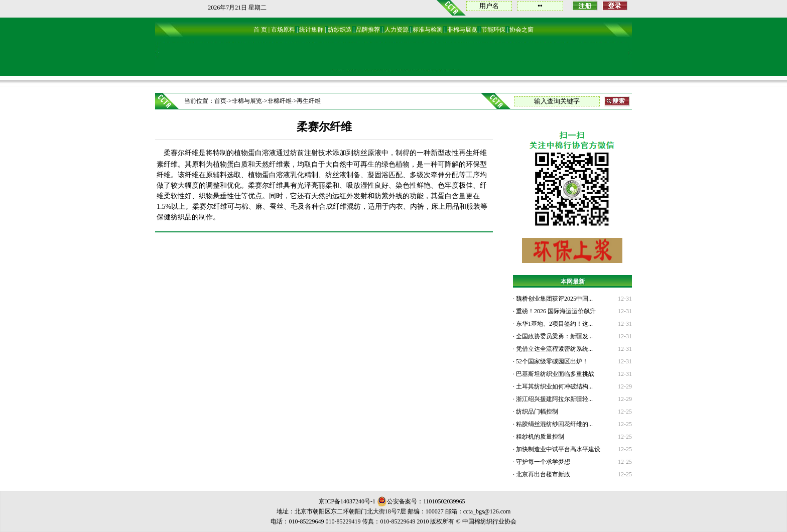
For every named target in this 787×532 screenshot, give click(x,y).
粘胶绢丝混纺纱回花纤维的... (554, 424)
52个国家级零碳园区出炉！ (551, 361)
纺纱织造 (340, 30)
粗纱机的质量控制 (539, 437)
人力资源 (397, 30)
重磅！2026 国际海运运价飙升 (555, 311)
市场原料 (283, 30)
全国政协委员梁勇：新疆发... (554, 336)
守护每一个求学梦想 (542, 462)
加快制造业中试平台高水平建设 (557, 449)
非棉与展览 (462, 30)
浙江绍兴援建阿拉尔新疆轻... (554, 399)
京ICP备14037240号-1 (347, 501)
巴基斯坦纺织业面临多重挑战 (554, 374)
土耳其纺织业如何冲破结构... (554, 386)
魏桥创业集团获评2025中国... (554, 299)
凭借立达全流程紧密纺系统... (554, 349)
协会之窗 (521, 30)
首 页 (260, 30)
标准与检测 (428, 30)
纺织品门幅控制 (536, 412)
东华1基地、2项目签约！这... (554, 324)
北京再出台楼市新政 (542, 474)
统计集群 (311, 30)
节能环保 (493, 30)
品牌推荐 (368, 30)
